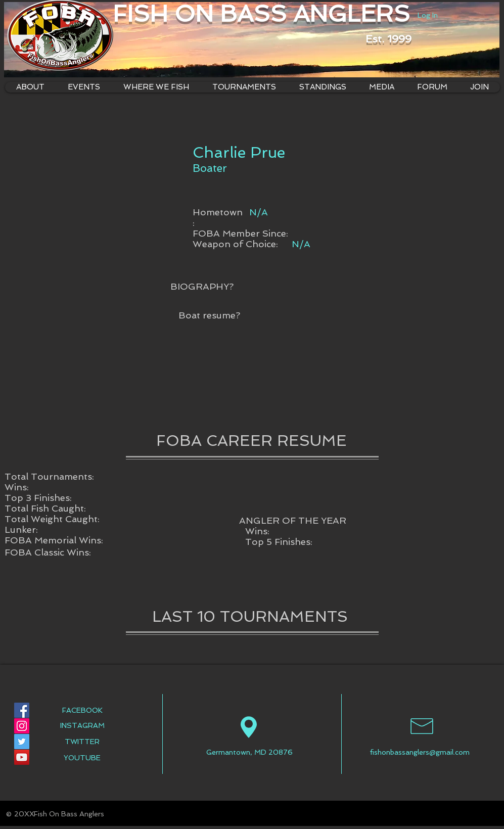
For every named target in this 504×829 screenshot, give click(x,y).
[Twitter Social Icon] (22, 742)
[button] (156, 87)
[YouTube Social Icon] (22, 757)
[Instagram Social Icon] (22, 726)
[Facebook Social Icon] (22, 710)
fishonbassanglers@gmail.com (420, 752)
